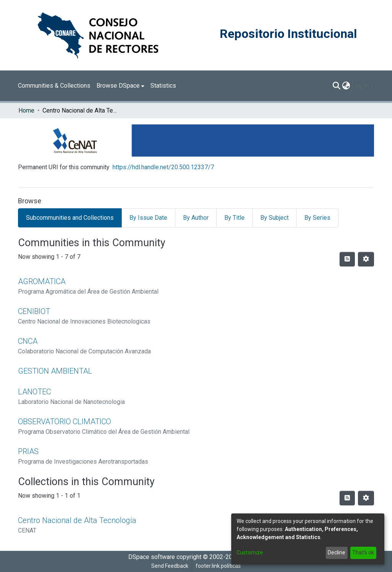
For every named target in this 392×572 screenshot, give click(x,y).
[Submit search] (337, 86)
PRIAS (28, 451)
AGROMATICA (42, 281)
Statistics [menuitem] (163, 86)
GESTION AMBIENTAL (55, 371)
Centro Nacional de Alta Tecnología (77, 520)
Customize (250, 552)
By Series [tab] (317, 218)
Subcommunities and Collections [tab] (70, 218)
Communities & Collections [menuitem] (54, 86)
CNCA (28, 341)
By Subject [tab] (274, 218)
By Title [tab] (234, 218)
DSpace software (152, 557)
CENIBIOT (34, 311)
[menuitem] (120, 86)
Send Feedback (170, 566)
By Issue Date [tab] (148, 218)
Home (26, 110)
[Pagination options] (366, 259)
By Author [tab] (196, 218)
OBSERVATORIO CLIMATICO (65, 422)
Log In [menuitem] (360, 86)
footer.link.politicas (218, 566)
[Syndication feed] (347, 259)
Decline (336, 552)
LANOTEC (34, 392)
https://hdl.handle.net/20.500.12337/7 (163, 167)
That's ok (363, 552)
